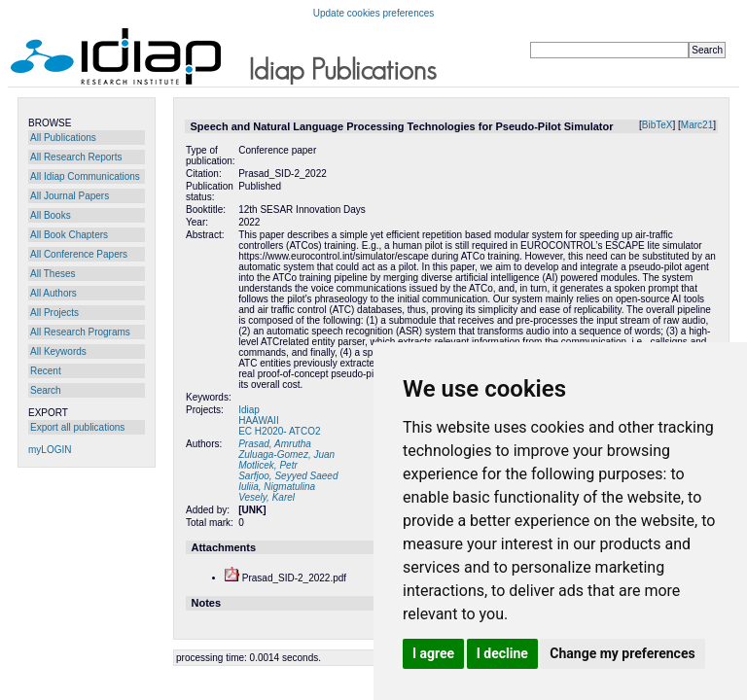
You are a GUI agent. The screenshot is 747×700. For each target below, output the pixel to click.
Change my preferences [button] (622, 653)
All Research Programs (80, 332)
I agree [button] (433, 653)
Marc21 (697, 125)
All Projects (54, 313)
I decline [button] (502, 653)
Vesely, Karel (267, 497)
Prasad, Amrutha (275, 444)
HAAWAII (258, 420)
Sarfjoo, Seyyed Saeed (288, 476)
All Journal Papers (70, 196)
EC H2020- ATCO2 (279, 431)
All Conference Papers (79, 254)
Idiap (249, 410)
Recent (46, 371)
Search (46, 390)
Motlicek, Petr (268, 465)
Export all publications (77, 427)
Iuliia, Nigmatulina (277, 487)
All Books (51, 215)
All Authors (53, 293)
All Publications (63, 138)
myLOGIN (50, 450)
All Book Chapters (69, 235)
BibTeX (658, 125)
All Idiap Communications (85, 176)
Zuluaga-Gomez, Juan (286, 455)
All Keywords (58, 351)
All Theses (53, 274)
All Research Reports (76, 157)
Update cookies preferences (374, 13)
